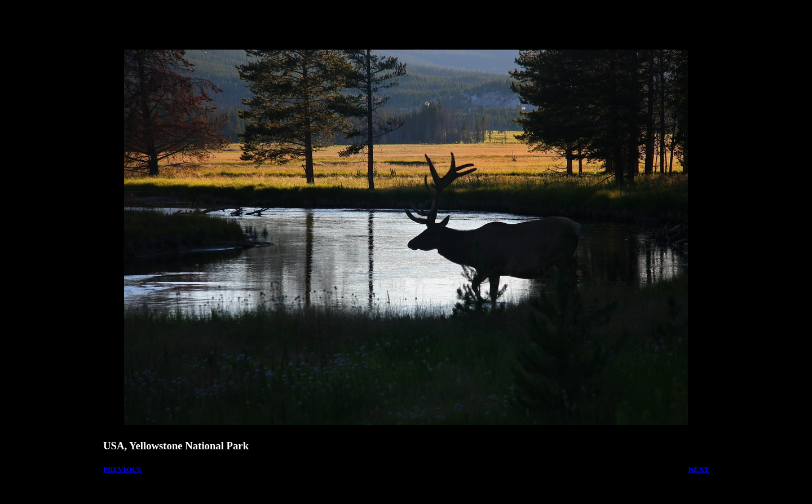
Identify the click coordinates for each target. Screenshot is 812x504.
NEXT (699, 469)
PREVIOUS (122, 469)
